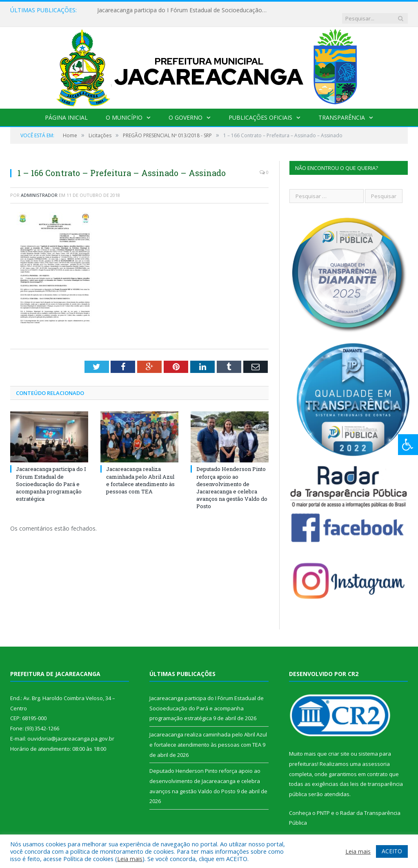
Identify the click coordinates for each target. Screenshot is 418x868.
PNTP (323, 805)
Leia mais (130, 859)
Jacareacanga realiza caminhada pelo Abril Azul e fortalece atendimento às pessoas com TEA (140, 472)
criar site (339, 745)
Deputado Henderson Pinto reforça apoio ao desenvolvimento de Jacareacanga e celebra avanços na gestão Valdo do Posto (232, 479)
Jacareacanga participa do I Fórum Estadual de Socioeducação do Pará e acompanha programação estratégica (181, 10)
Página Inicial (66, 109)
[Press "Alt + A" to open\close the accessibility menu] (408, 445)
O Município (124, 109)
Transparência (342, 109)
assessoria (376, 756)
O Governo (186, 109)
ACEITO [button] (392, 851)
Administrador (39, 187)
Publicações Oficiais (260, 109)
